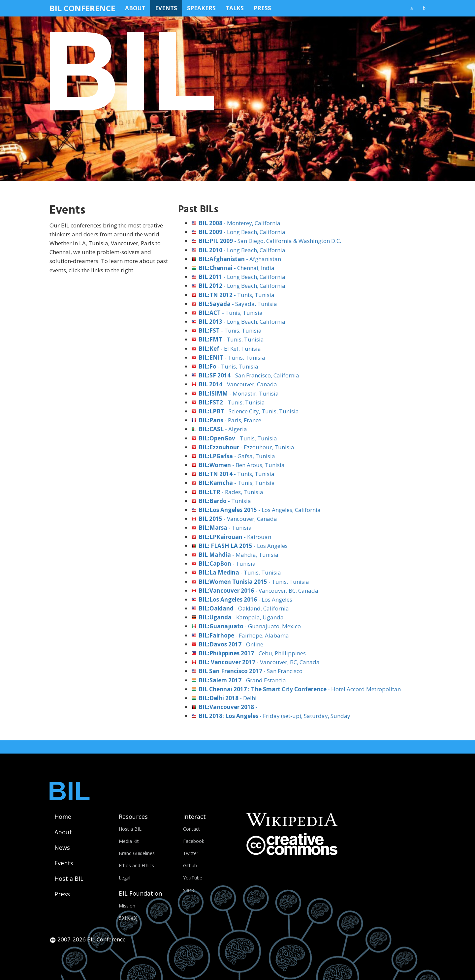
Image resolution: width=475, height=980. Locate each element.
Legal (125, 878)
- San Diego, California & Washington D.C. (270, 241)
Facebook (194, 841)
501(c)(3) (128, 918)
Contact (191, 829)
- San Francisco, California (249, 375)
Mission (127, 906)
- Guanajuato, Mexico (250, 626)
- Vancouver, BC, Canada (258, 591)
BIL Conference (82, 8)
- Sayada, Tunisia (238, 304)
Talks (235, 8)
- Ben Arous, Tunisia (242, 465)
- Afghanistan (240, 259)
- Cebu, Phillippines (252, 653)
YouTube (193, 878)
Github (190, 865)
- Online (231, 644)
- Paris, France (230, 420)
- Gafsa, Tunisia (237, 456)
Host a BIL (69, 878)
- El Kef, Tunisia (230, 349)
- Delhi (228, 698)
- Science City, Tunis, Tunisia (249, 411)
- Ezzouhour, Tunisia (246, 447)
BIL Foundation (140, 893)
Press (262, 8)
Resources (133, 817)
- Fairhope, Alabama (244, 635)
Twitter (191, 853)
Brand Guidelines (137, 853)
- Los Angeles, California (260, 510)
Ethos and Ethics (136, 865)
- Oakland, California (244, 608)
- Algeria (223, 429)
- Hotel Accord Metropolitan (300, 689)
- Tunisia (225, 501)
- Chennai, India (237, 268)
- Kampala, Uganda (241, 617)
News (62, 847)
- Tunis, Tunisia (237, 295)
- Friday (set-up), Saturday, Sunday (274, 716)
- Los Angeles (243, 546)
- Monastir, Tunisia (239, 393)
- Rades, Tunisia (231, 492)
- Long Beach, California (242, 232)
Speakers (201, 8)
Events (166, 8)
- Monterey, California (239, 223)
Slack (189, 890)
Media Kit (129, 841)
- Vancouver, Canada (238, 384)
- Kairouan (235, 537)
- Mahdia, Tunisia (238, 555)
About (135, 8)
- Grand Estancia (242, 680)
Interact (194, 817)
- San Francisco (251, 671)
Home (63, 817)
